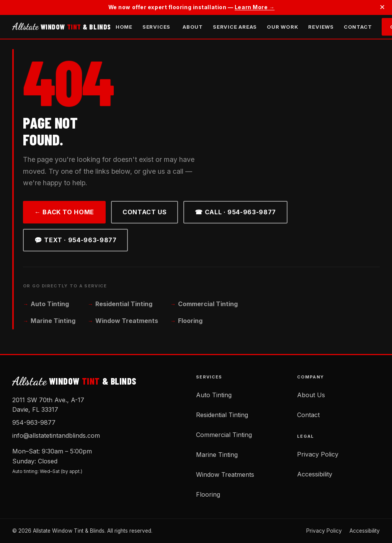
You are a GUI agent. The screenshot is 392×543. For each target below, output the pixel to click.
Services (156, 27)
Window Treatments (127, 321)
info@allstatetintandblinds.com (56, 435)
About (193, 27)
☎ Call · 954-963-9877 (235, 212)
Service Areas (235, 27)
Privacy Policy (318, 454)
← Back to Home (64, 212)
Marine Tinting (53, 321)
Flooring (190, 321)
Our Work (283, 27)
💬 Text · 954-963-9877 (75, 240)
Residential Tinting (124, 304)
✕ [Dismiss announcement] (382, 7)
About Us (311, 395)
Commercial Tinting (208, 304)
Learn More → (255, 7)
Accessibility (315, 474)
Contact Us (145, 212)
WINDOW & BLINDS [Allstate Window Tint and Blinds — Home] (62, 27)
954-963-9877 (34, 422)
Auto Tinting (50, 304)
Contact (358, 27)
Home (124, 27)
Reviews (321, 27)
